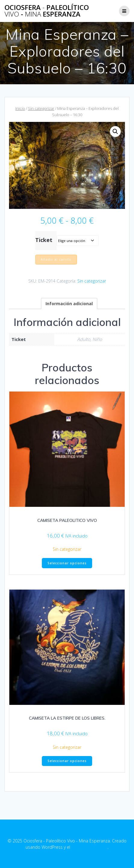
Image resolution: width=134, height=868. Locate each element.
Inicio (20, 108)
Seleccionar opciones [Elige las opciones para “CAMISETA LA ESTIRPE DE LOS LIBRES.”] (67, 761)
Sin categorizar (41, 108)
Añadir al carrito (56, 259)
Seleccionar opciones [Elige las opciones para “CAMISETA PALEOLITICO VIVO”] (67, 563)
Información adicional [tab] (69, 304)
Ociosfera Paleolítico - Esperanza (47, 11)
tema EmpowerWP (89, 847)
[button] (115, 132)
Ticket (44, 240)
